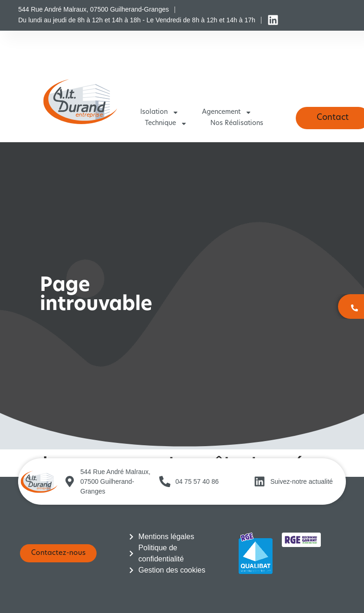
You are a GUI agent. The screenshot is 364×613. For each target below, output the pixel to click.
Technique (166, 124)
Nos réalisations (237, 123)
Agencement (227, 112)
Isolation (159, 112)
